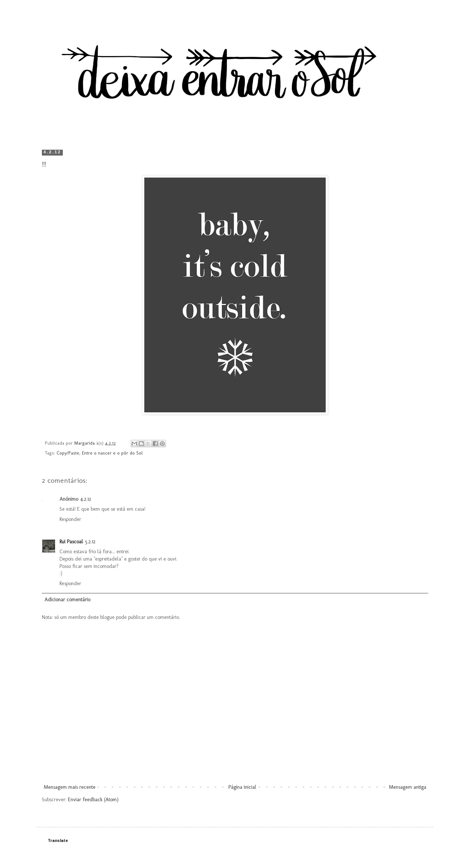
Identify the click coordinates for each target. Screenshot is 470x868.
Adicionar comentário (67, 600)
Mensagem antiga (408, 787)
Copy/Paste (68, 453)
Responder (70, 519)
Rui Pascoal (71, 542)
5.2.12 (90, 542)
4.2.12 (86, 499)
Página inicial (242, 787)
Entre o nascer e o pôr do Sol (112, 453)
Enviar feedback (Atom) (93, 800)
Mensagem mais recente (70, 787)
